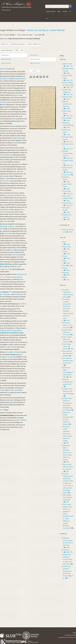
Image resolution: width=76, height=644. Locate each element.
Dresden (65, 256)
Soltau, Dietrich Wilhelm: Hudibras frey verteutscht (68, 467)
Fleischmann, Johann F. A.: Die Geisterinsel (67, 325)
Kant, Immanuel (67, 118)
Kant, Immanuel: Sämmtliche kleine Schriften (68, 354)
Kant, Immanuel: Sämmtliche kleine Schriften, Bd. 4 (68, 361)
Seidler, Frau (66, 175)
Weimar (65, 277)
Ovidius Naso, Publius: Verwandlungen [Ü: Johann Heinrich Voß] (68, 372)
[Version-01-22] (6, 10)
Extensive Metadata (7, 50)
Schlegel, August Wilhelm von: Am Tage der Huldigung (68, 391)
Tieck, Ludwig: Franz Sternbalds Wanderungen (67, 497)
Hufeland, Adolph (68, 97)
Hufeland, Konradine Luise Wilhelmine (67, 104)
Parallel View (4, 44)
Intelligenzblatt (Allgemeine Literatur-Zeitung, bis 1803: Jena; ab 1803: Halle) (68, 559)
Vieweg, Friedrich (68, 203)
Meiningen (66, 273)
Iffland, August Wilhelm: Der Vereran (67, 346)
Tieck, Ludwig (67, 191)
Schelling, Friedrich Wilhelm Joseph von (68, 153)
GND (16, 35)
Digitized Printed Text (6, 63)
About (74, 633)
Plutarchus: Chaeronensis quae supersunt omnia (68, 382)
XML (17, 50)
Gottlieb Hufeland (57, 30)
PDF (22, 50)
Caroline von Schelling (36, 30)
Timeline (65, 11)
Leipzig (65, 268)
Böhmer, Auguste (68, 64)
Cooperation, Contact (70, 635)
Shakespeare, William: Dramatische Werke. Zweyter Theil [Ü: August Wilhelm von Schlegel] (67, 453)
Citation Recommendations (18, 44)
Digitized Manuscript (6, 59)
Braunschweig (67, 247)
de (70, 11)
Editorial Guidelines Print (34, 44)
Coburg (65, 251)
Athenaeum (66, 550)
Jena (64, 266)
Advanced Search (51, 11)
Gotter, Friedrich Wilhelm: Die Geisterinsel (67, 332)
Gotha (65, 261)
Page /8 (35, 71)
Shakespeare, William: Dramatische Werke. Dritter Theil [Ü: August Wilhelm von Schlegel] (67, 434)
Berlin (65, 242)
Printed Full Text (5, 55)
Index (59, 11)
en (47, 18)
